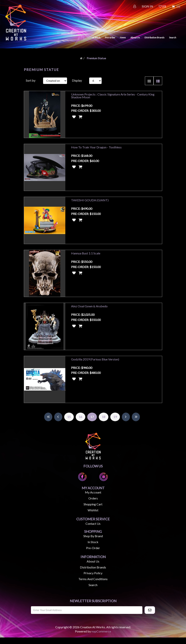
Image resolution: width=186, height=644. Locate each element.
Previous (58, 423)
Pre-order (110, 37)
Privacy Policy (93, 579)
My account (93, 499)
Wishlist (93, 517)
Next (126, 423)
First (48, 423)
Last (136, 423)
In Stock (96, 37)
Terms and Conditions (93, 585)
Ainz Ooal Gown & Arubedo (89, 310)
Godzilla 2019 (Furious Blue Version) (95, 365)
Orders (93, 505)
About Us (135, 37)
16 (81, 423)
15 (69, 423)
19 (115, 423)
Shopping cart (93, 511)
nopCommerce (101, 638)
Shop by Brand (93, 542)
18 (104, 423)
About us (93, 568)
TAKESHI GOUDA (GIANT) (90, 202)
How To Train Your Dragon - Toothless (96, 148)
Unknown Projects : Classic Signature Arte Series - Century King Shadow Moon (113, 96)
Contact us (93, 530)
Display (77, 80)
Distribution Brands (154, 37)
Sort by (31, 80)
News (123, 37)
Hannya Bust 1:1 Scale (86, 256)
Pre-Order (93, 554)
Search (173, 37)
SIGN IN (147, 6)
